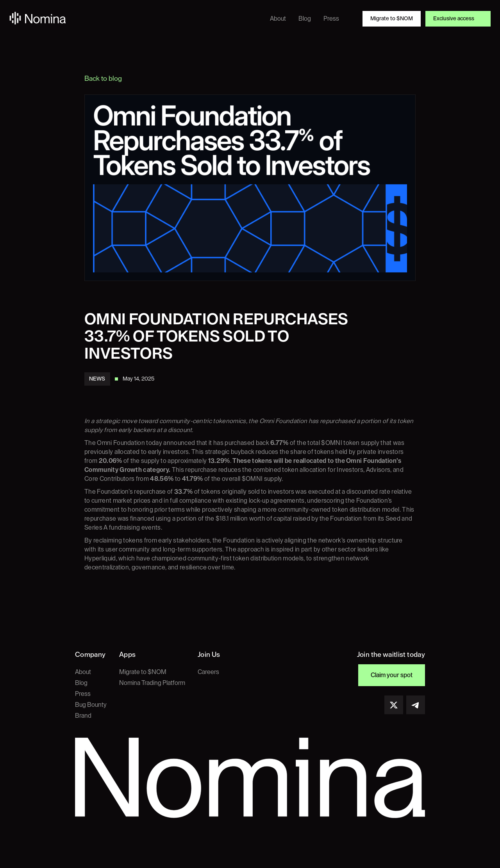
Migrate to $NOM (143, 672)
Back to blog (103, 78)
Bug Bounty (91, 705)
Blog (81, 683)
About (83, 672)
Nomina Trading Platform (152, 683)
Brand (83, 716)
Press (83, 694)
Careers (208, 672)
